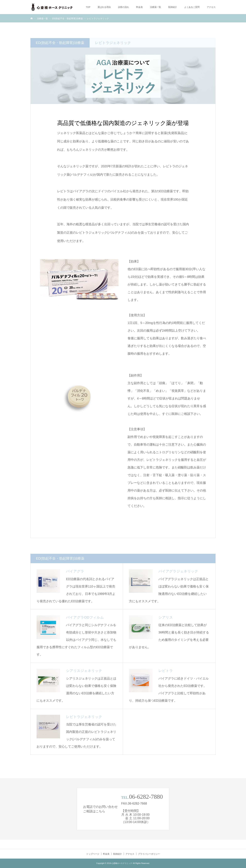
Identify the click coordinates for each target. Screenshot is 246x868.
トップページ (93, 854)
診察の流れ (123, 7)
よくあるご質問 (192, 7)
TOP (88, 7)
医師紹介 (173, 7)
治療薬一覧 (155, 7)
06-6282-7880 (146, 797)
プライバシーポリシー (149, 854)
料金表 (139, 7)
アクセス (211, 7)
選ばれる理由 (104, 7)
